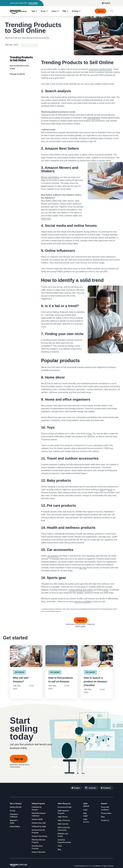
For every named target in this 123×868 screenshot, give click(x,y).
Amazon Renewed (38, 852)
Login (85, 810)
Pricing (75, 11)
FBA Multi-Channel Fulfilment (38, 814)
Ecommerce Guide (65, 807)
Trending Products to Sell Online (21, 59)
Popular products (17, 74)
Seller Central (86, 805)
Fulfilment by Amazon (37, 808)
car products (53, 556)
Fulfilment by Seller (39, 826)
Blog (59, 849)
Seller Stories (63, 817)
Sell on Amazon (16, 803)
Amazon (104, 803)
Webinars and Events (63, 835)
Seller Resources (64, 803)
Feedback (107, 788)
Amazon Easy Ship (39, 823)
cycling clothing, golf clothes (81, 590)
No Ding (83, 568)
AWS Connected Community (64, 829)
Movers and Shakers (50, 177)
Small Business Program (37, 847)
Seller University (64, 820)
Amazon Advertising (39, 836)
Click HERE (33, 3)
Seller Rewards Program (63, 812)
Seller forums (86, 821)
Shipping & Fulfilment (14, 815)
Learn (54, 11)
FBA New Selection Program (39, 841)
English (107, 3)
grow (110, 490)
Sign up (100, 11)
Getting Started (16, 807)
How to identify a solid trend (19, 67)
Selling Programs (38, 803)
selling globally (94, 118)
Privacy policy (106, 813)
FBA (64, 11)
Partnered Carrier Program (38, 831)
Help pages (86, 814)
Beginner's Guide (14, 822)
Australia (92, 788)
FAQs (103, 817)
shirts (106, 590)
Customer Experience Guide (64, 841)
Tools (60, 846)
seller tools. (46, 218)
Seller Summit (63, 824)
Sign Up (81, 620)
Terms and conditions (105, 808)
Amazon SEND (37, 819)
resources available (83, 602)
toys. (90, 434)
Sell (33, 11)
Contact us (105, 820)
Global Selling (15, 826)
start (102, 490)
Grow (43, 11)
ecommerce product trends (100, 69)
